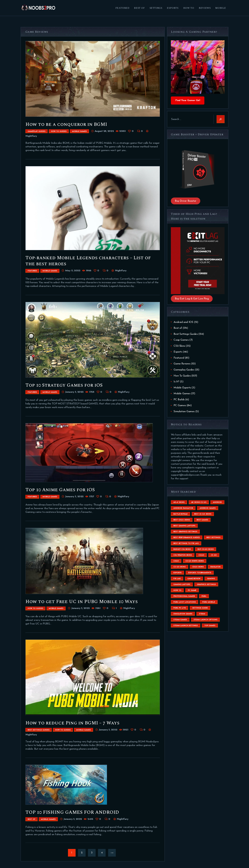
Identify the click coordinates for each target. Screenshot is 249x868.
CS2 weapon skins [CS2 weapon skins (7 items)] (183, 555)
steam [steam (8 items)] (202, 614)
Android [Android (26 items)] (217, 502)
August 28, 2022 (104, 131)
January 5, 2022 (74, 392)
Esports (178, 352)
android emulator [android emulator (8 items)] (183, 508)
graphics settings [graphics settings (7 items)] (206, 585)
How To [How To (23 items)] (177, 590)
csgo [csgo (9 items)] (176, 561)
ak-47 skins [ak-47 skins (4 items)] (179, 502)
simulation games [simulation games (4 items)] (183, 614)
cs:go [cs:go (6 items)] (201, 555)
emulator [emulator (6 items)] (215, 567)
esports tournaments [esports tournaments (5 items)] (200, 573)
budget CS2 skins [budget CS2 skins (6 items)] (182, 549)
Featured (32, 271)
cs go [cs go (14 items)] (214, 555)
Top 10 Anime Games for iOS (60, 490)
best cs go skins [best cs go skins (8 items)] (203, 514)
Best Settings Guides (39, 730)
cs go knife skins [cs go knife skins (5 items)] (195, 561)
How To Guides (59, 131)
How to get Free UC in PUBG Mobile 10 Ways (82, 602)
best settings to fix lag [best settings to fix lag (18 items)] (186, 543)
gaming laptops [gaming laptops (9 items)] (182, 585)
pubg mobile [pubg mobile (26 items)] (209, 602)
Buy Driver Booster (186, 201)
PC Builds (179, 400)
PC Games (180, 405)
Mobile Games (79, 131)
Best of (32, 819)
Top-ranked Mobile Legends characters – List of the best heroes (88, 261)
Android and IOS (183, 322)
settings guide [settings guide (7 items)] (200, 608)
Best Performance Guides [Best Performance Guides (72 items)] (187, 538)
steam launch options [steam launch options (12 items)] (205, 620)
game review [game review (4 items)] (194, 579)
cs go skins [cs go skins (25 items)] (179, 567)
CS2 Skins (179, 346)
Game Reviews (182, 364)
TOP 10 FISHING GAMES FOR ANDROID (72, 812)
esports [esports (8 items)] (177, 573)
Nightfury (120, 271)
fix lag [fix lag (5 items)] (177, 579)
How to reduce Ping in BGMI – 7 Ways (72, 723)
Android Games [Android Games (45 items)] (208, 508)
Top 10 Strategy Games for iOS (64, 385)
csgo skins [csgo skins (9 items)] (198, 567)
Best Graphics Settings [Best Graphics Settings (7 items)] (185, 532)
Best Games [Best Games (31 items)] (202, 520)
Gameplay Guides (37, 131)
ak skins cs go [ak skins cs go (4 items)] (199, 502)
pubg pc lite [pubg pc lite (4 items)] (180, 608)
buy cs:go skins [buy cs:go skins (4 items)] (206, 549)
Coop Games (181, 340)
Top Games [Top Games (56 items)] (210, 626)
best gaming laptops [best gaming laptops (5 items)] (184, 526)
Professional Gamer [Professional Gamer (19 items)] (184, 596)
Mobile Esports (182, 388)
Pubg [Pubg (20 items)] (204, 596)
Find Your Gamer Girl (188, 100)
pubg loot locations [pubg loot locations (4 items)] (185, 602)
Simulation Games (184, 411)
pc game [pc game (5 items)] (192, 590)
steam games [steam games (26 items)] (180, 620)
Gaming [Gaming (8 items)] (211, 579)
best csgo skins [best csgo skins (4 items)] (182, 520)
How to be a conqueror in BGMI (66, 124)
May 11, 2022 (73, 271)
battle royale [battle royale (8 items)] (180, 514)
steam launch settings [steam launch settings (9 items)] (186, 626)
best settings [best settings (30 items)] (213, 538)
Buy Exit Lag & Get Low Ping (192, 299)
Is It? (176, 382)
